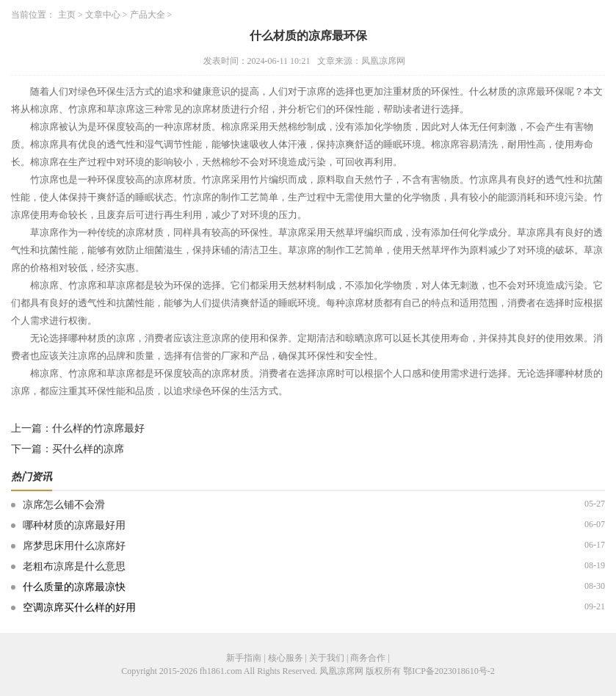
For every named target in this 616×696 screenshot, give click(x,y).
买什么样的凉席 (88, 449)
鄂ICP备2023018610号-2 (449, 671)
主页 (67, 15)
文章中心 (103, 15)
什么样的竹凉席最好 (98, 428)
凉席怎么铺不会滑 (64, 505)
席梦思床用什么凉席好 (74, 546)
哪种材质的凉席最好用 (74, 525)
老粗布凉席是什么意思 (74, 566)
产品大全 (148, 15)
